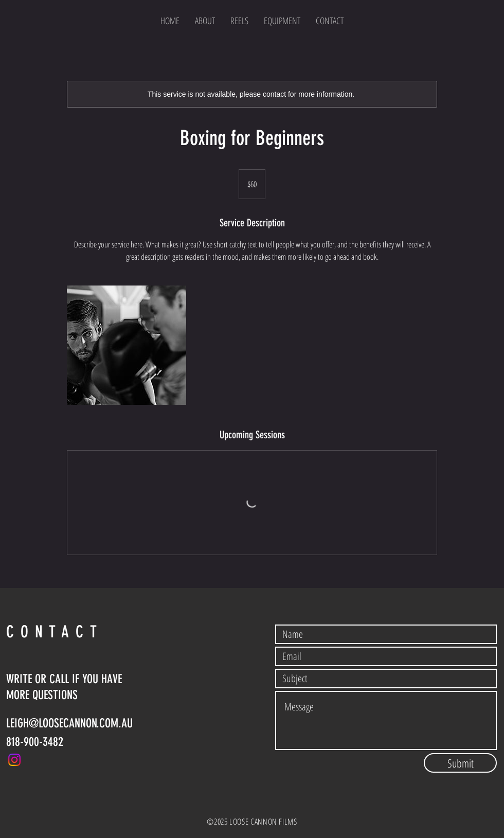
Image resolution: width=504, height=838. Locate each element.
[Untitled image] (127, 345)
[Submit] (460, 763)
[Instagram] (14, 760)
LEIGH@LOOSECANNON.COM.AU (69, 723)
